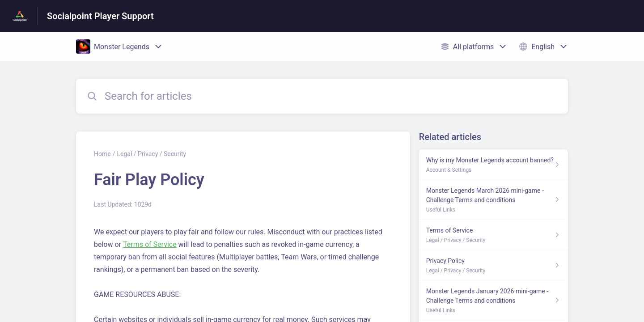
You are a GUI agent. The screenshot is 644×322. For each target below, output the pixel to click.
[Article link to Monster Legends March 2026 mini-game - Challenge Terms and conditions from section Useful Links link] (494, 200)
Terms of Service (150, 244)
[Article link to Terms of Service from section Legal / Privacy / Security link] (494, 235)
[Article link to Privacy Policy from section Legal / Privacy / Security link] (494, 265)
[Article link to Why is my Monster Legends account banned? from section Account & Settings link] (494, 165)
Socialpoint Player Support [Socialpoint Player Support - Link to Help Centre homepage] (100, 16)
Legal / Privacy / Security (151, 154)
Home (102, 154)
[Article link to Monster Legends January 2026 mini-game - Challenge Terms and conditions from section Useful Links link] (494, 300)
